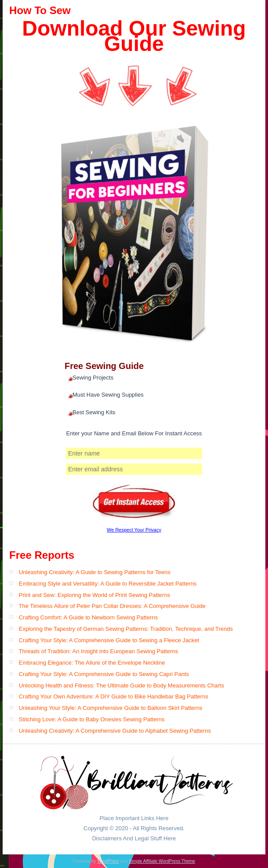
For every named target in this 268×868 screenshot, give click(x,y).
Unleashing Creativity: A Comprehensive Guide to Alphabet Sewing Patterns (115, 731)
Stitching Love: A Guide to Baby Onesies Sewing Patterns (92, 719)
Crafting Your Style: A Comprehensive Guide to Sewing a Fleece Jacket (109, 640)
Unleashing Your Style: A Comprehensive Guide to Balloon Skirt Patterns (111, 708)
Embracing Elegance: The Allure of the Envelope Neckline (92, 663)
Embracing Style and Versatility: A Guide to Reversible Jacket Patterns (108, 584)
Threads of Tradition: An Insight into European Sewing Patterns (98, 651)
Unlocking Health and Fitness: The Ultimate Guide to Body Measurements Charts (121, 685)
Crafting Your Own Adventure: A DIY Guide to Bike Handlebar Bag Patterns (114, 696)
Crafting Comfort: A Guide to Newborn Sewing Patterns (89, 617)
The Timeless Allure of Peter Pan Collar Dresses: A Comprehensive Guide (112, 606)
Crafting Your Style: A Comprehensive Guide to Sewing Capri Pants (104, 674)
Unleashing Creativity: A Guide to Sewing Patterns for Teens (95, 572)
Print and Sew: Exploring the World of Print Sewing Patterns (94, 595)
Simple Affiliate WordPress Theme (162, 861)
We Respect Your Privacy (134, 530)
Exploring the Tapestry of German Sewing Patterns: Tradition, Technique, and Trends (126, 629)
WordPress (108, 861)
